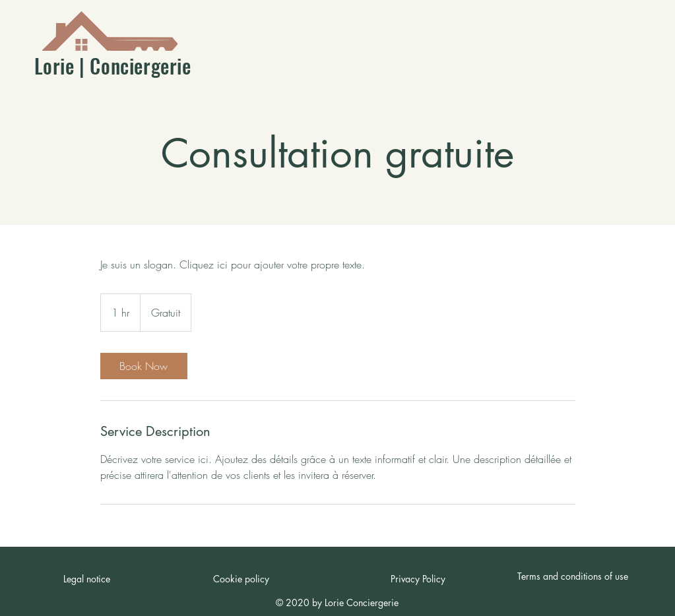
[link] (144, 366)
